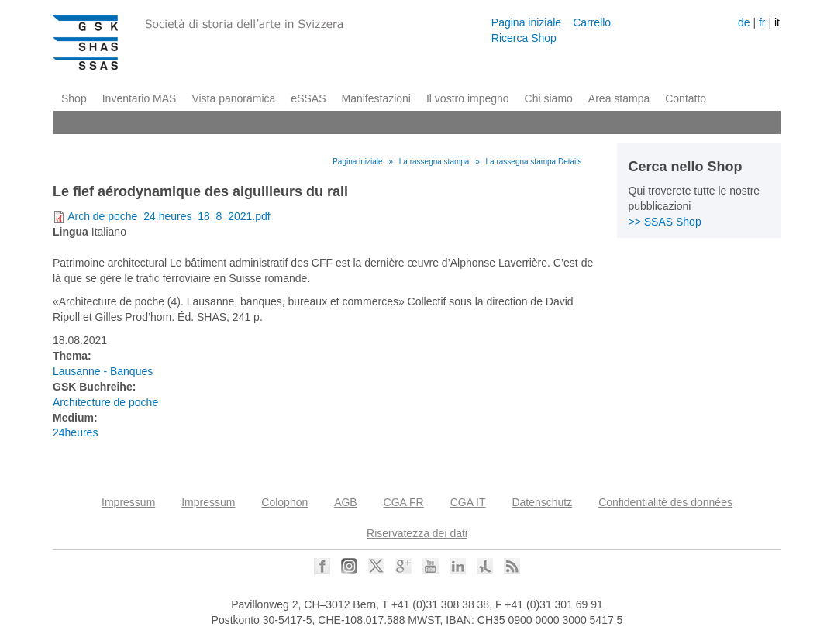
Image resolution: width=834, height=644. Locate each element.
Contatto (686, 98)
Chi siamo (549, 98)
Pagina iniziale (526, 22)
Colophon (284, 502)
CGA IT (468, 502)
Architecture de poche (105, 402)
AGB (346, 502)
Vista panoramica (233, 98)
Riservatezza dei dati (417, 533)
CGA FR (404, 502)
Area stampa (619, 98)
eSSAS (308, 98)
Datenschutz (542, 502)
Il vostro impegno (468, 98)
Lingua (71, 232)
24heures (75, 432)
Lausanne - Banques (103, 371)
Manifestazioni (376, 98)
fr (762, 22)
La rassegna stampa (434, 162)
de (744, 22)
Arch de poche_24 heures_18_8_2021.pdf (169, 216)
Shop (74, 98)
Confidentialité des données (665, 502)
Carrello (592, 22)
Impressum (128, 502)
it (777, 22)
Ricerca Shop (524, 38)
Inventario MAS (140, 98)
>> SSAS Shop (665, 222)
